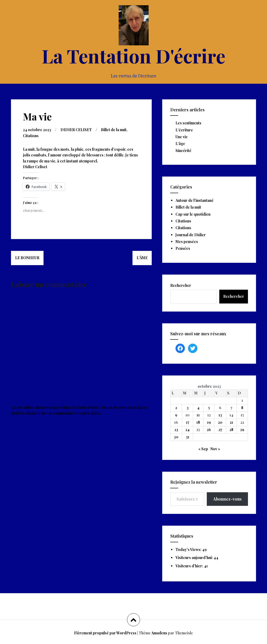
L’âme (142, 258)
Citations (31, 136)
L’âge (180, 144)
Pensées (183, 248)
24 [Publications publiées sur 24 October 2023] (187, 430)
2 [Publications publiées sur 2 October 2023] (176, 408)
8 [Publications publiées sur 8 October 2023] (242, 408)
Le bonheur (27, 258)
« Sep (203, 449)
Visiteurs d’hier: (190, 566)
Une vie (182, 137)
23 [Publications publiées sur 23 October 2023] (176, 430)
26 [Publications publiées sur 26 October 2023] (209, 430)
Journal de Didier (191, 235)
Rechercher (181, 285)
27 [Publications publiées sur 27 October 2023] (220, 430)
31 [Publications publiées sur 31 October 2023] (188, 437)
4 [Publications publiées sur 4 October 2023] (198, 408)
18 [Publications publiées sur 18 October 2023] (198, 422)
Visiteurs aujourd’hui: (195, 558)
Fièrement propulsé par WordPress (105, 633)
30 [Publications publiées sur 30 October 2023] (176, 437)
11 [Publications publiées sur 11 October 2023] (198, 415)
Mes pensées (187, 242)
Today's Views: (189, 549)
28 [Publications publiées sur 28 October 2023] (231, 430)
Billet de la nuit (114, 130)
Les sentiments (188, 123)
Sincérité (183, 151)
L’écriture (184, 130)
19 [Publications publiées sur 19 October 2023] (209, 422)
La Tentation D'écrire (133, 56)
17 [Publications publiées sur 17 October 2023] (188, 422)
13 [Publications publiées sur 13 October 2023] (220, 415)
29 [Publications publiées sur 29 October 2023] (242, 430)
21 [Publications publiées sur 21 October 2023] (231, 422)
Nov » (215, 449)
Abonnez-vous (227, 499)
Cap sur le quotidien (193, 214)
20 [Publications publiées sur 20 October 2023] (220, 422)
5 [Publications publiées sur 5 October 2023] (209, 408)
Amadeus (159, 633)
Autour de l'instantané (195, 200)
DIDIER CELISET (76, 130)
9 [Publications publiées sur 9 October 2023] (176, 415)
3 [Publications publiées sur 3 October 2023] (188, 408)
